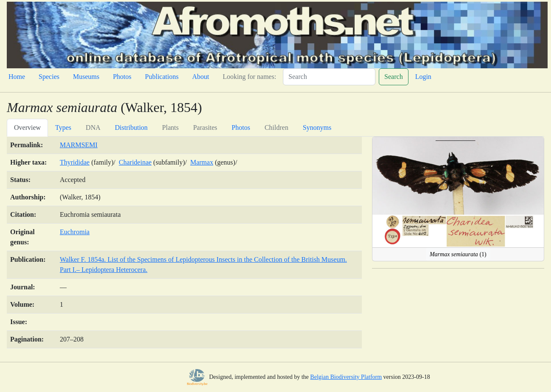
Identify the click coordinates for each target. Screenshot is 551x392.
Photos (122, 77)
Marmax (201, 162)
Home (17, 77)
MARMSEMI (79, 145)
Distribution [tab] (131, 127)
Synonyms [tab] (317, 127)
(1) (458, 254)
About (201, 77)
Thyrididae (75, 162)
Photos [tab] (241, 127)
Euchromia (75, 232)
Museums (86, 77)
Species (49, 77)
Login (423, 77)
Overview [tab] (27, 127)
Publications (162, 77)
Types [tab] (63, 127)
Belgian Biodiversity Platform (346, 377)
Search (394, 77)
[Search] (329, 77)
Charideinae (135, 162)
